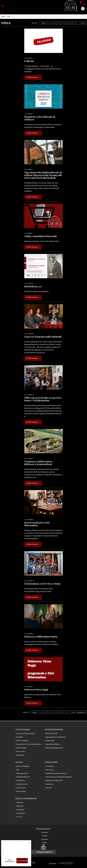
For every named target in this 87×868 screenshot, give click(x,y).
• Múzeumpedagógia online (54, 748)
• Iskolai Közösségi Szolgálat (25, 733)
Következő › (81, 712)
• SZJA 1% (19, 817)
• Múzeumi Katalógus (22, 766)
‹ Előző (43, 23)
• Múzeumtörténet (22, 773)
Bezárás (28, 844)
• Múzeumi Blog (21, 791)
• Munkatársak (20, 781)
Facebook (45, 832)
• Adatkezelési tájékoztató (54, 781)
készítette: (53, 864)
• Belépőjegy (20, 755)
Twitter (44, 843)
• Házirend (48, 788)
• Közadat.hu (49, 784)
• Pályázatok (20, 806)
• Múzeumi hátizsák (22, 741)
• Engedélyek (20, 810)
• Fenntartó (19, 802)
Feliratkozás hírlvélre (45, 852)
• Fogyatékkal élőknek (52, 744)
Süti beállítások (10, 861)
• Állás (17, 770)
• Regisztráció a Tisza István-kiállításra (28, 744)
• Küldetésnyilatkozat (23, 777)
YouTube (45, 836)
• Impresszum (49, 770)
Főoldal (3, 17)
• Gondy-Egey (49, 766)
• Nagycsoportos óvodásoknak (55, 737)
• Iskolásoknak (50, 741)
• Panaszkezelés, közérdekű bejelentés (58, 777)
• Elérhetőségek (21, 748)
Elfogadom (22, 861)
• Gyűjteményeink (21, 784)
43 (82, 23)
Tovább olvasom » (32, 77)
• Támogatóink (20, 813)
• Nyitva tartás (20, 751)
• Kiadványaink (20, 788)
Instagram (45, 839)
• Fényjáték (19, 737)
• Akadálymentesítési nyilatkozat (56, 773)
